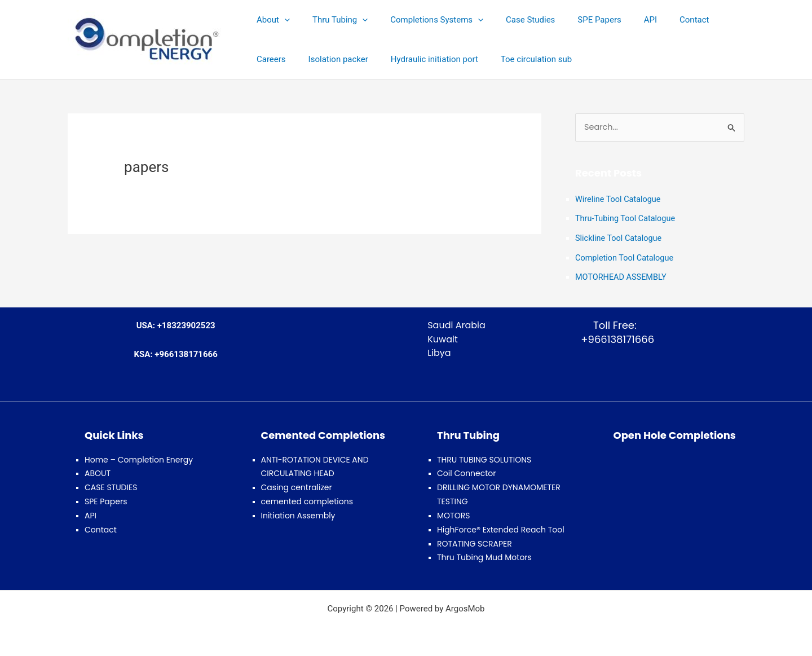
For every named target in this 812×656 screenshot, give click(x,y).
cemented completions (307, 499)
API (619, 20)
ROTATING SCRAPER (475, 541)
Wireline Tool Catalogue (619, 200)
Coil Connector (467, 472)
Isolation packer (284, 59)
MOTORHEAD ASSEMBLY (623, 276)
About (270, 20)
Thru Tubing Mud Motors (484, 555)
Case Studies (511, 20)
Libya (439, 351)
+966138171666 (615, 337)
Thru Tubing (332, 20)
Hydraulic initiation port (374, 59)
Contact (657, 20)
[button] (282, 20)
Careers (704, 20)
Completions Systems (423, 20)
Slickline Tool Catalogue (620, 237)
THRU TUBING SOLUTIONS (484, 457)
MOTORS (453, 513)
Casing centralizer (297, 486)
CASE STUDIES (111, 486)
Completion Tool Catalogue (626, 257)
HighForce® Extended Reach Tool (501, 527)
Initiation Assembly (298, 513)
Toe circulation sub (470, 59)
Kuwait (443, 337)
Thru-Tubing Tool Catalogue (627, 219)
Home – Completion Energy (139, 457)
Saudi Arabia (456, 323)
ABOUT (98, 472)
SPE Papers (574, 20)
